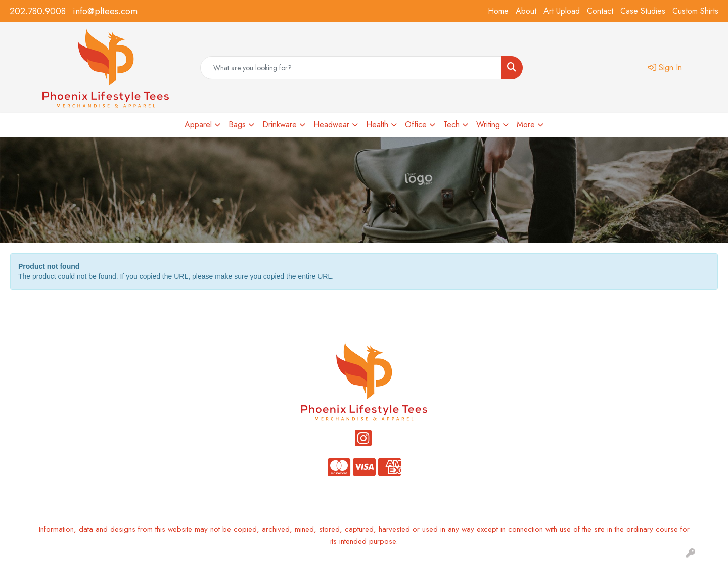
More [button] (526, 125)
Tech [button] (451, 125)
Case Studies (643, 11)
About (526, 11)
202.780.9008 (38, 11)
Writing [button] (488, 125)
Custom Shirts (695, 11)
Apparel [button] (198, 125)
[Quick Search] (351, 68)
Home (498, 11)
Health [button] (377, 125)
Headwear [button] (331, 125)
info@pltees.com (105, 11)
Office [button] (416, 125)
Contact (600, 11)
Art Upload (562, 11)
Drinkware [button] (280, 125)
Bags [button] (237, 125)
